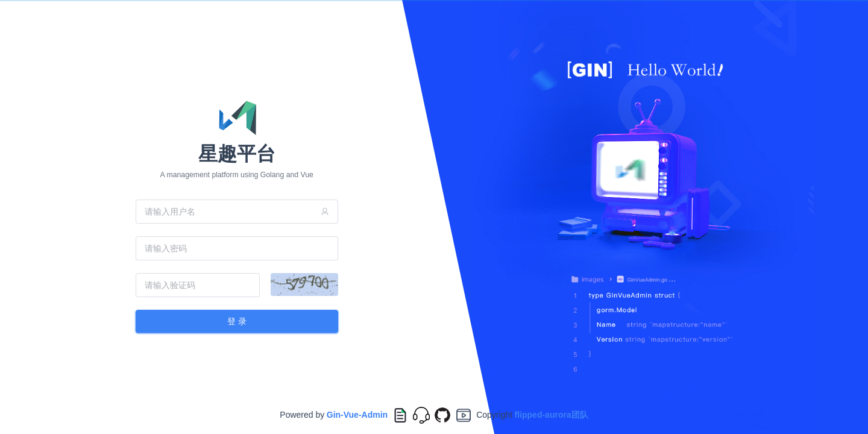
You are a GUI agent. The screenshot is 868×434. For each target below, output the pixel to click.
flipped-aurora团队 (552, 415)
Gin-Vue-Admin (357, 415)
